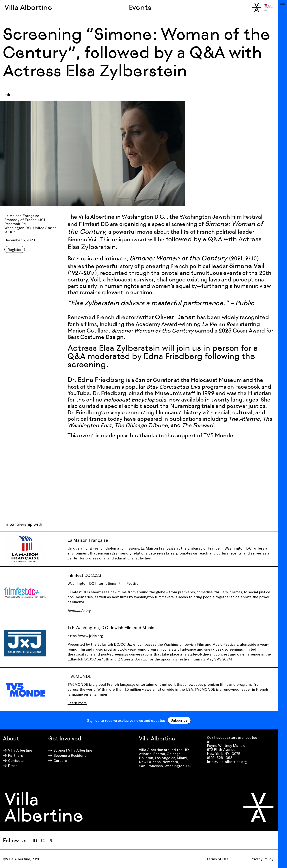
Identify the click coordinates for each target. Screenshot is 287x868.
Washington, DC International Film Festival (104, 583)
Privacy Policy (262, 859)
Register (15, 249)
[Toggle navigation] (282, 5)
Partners (15, 755)
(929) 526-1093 (220, 757)
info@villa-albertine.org (227, 761)
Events (140, 7)
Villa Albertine (28, 7)
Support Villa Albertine (73, 750)
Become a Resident (70, 755)
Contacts (16, 760)
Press (13, 766)
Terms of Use (217, 859)
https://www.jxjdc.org (86, 636)
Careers (60, 760)
